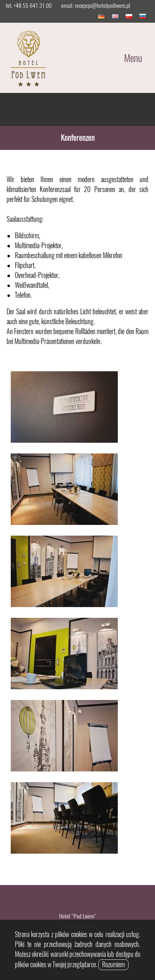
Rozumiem (113, 965)
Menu (133, 58)
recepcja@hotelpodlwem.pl (103, 5)
